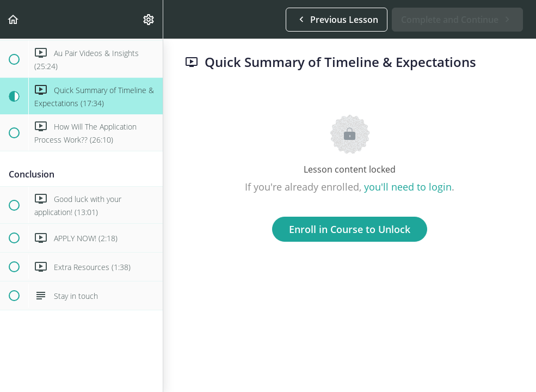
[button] (14, 19)
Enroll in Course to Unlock (350, 229)
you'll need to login (408, 187)
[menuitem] (149, 19)
